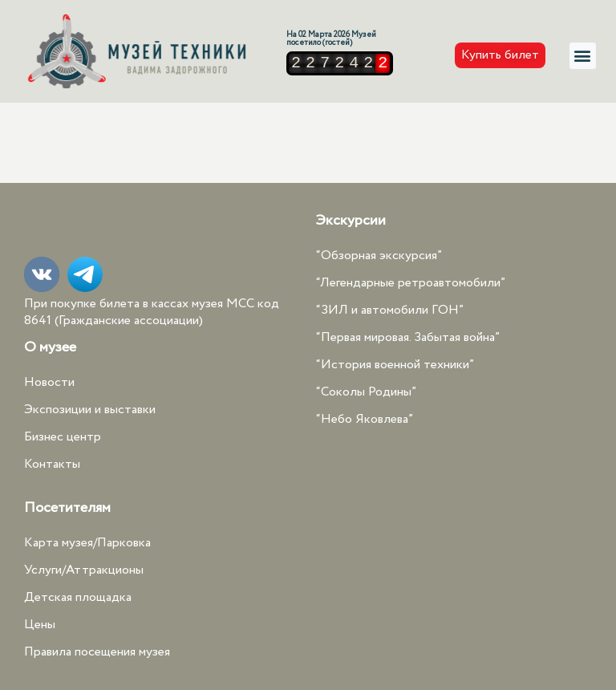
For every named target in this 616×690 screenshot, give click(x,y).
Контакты (52, 464)
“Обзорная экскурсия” (379, 256)
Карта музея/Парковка (87, 543)
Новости (49, 382)
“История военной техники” (395, 365)
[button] (583, 56)
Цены (40, 625)
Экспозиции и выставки (90, 410)
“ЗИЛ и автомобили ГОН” (390, 310)
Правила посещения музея (97, 652)
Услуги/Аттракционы (84, 570)
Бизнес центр (63, 437)
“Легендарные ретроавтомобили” (411, 283)
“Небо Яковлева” (365, 419)
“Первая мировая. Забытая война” (408, 337)
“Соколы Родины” (366, 392)
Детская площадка (78, 597)
